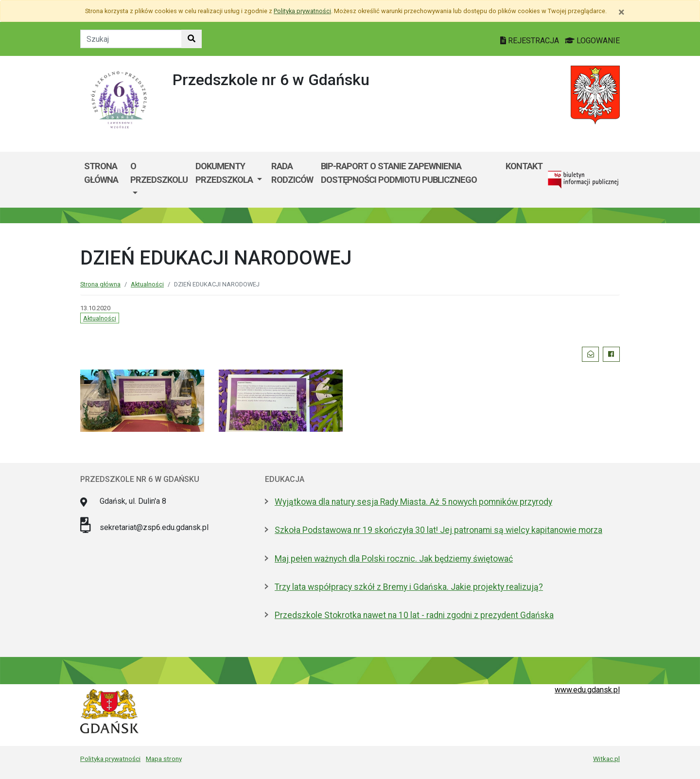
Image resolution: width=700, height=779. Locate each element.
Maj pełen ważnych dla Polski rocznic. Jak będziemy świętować (394, 559)
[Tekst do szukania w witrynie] (131, 39)
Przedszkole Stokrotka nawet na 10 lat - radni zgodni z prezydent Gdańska (414, 615)
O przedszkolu (159, 173)
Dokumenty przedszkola (225, 173)
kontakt (524, 166)
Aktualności (147, 284)
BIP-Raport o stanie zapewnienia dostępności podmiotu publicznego (399, 173)
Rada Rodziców (292, 173)
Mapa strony (164, 759)
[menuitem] (159, 180)
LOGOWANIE (592, 41)
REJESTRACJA (531, 41)
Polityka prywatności (110, 759)
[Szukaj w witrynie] (192, 39)
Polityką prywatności (302, 11)
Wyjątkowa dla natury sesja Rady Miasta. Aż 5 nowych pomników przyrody (413, 502)
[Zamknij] (621, 12)
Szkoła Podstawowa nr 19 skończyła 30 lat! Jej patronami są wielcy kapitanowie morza (438, 530)
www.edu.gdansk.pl (587, 690)
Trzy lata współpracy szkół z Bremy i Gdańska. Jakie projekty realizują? (409, 587)
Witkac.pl (606, 759)
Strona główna (101, 173)
